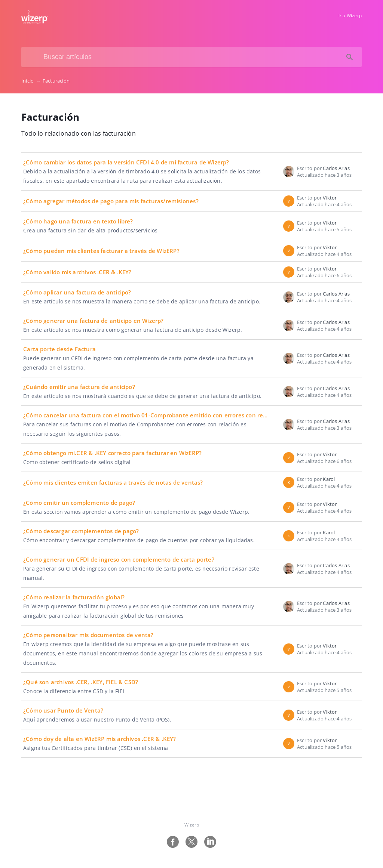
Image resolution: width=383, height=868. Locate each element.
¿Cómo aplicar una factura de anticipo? (77, 292)
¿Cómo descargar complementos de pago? (81, 531)
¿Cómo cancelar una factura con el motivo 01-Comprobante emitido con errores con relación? (153, 415)
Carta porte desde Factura (59, 349)
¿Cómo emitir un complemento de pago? (79, 503)
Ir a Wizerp (350, 16)
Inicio (32, 81)
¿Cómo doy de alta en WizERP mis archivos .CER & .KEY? (100, 739)
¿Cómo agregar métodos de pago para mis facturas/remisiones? (111, 201)
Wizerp (192, 825)
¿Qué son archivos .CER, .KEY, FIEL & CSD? (81, 682)
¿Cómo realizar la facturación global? (74, 597)
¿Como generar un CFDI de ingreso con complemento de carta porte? (119, 559)
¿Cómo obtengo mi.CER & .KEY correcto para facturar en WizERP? (112, 453)
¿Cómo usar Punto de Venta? (63, 710)
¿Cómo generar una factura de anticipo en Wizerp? (94, 321)
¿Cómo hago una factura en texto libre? (78, 221)
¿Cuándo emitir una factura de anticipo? (79, 387)
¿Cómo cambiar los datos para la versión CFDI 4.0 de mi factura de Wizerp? (126, 162)
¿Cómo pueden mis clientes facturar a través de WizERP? (101, 251)
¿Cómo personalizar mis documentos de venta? (88, 635)
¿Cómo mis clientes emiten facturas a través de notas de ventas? (113, 482)
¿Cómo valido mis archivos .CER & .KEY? (77, 272)
